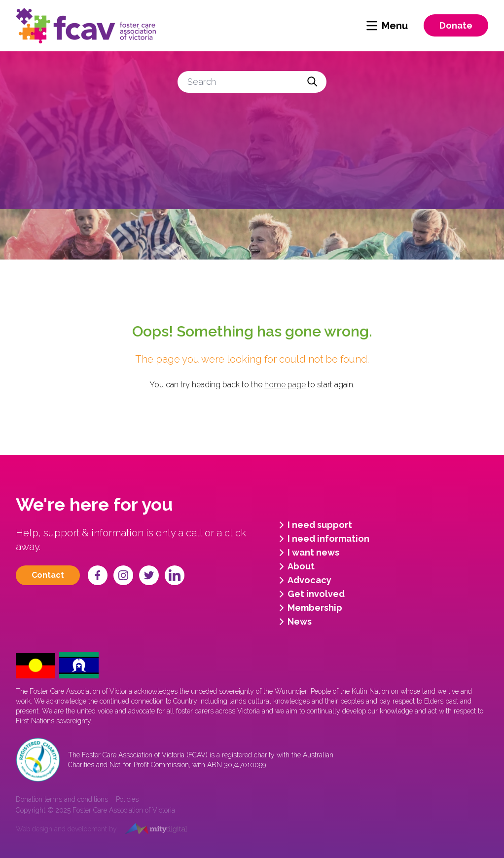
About (295, 566)
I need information (323, 539)
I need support (314, 525)
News (294, 622)
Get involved (310, 594)
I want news (307, 553)
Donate (456, 25)
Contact (48, 575)
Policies (127, 799)
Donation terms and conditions (62, 799)
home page (285, 385)
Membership (309, 608)
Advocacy (304, 580)
